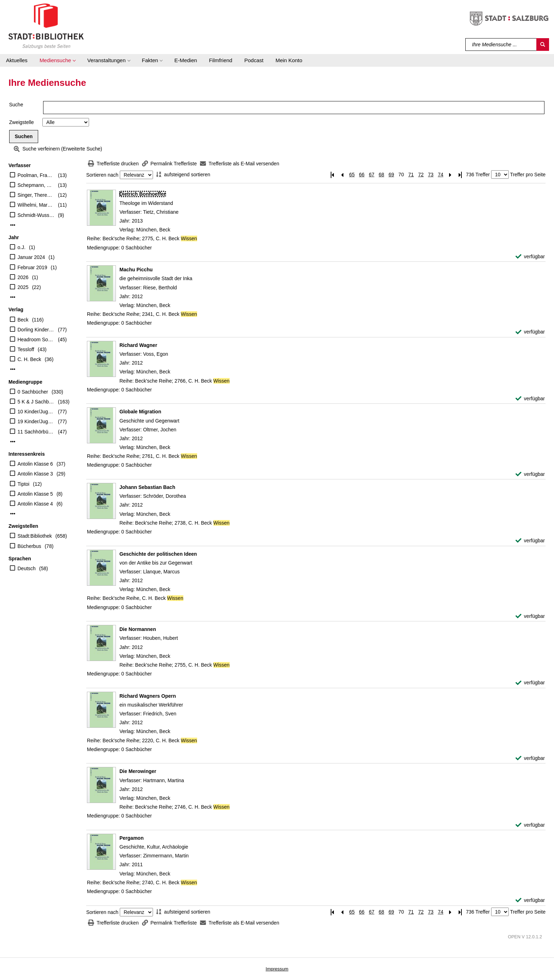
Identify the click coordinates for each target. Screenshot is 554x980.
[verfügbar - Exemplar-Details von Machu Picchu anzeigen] (530, 332)
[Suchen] (543, 45)
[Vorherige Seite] (342, 175)
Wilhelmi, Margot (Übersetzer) (36, 205)
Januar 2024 (31, 257)
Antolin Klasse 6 (35, 464)
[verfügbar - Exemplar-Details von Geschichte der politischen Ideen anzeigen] (530, 616)
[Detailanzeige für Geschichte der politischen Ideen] (158, 554)
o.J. (22, 247)
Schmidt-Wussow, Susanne (36, 215)
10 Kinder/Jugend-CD (36, 412)
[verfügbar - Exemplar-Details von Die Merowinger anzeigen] (530, 825)
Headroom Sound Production (36, 340)
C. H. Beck (30, 359)
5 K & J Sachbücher (36, 402)
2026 (23, 277)
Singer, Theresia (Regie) (36, 195)
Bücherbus (30, 546)
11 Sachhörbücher (36, 432)
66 (362, 175)
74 (441, 175)
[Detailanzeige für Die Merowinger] (138, 771)
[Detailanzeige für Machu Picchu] (136, 270)
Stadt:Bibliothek (35, 536)
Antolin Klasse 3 (35, 474)
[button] (57, 60)
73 (431, 175)
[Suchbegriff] (501, 45)
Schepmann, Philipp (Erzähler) (36, 185)
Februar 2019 (33, 267)
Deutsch (27, 568)
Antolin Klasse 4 (35, 504)
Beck (23, 320)
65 (352, 175)
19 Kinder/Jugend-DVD (36, 421)
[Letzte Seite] (460, 175)
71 (411, 175)
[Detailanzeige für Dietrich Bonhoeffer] (143, 194)
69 (391, 175)
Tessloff (26, 349)
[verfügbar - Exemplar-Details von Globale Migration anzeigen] (530, 474)
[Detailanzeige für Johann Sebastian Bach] (147, 487)
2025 (23, 287)
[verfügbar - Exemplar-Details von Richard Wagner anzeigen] (530, 399)
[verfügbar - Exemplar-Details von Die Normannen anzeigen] (530, 683)
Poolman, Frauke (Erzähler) (36, 175)
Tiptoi (24, 484)
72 (421, 175)
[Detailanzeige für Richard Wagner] (138, 345)
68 (382, 175)
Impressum (277, 969)
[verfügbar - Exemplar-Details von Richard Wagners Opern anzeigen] (530, 758)
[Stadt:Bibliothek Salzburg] (46, 26)
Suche (16, 105)
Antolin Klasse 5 (35, 494)
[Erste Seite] (332, 175)
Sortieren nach (102, 175)
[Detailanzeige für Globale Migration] (140, 412)
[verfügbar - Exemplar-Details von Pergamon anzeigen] (530, 900)
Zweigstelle (22, 122)
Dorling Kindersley (36, 330)
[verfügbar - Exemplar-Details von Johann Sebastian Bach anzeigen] (530, 541)
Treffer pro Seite (528, 175)
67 (372, 175)
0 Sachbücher (33, 392)
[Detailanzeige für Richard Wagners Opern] (148, 696)
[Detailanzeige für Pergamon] (131, 838)
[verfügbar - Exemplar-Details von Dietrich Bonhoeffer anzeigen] (530, 257)
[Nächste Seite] (450, 175)
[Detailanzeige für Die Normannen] (138, 629)
